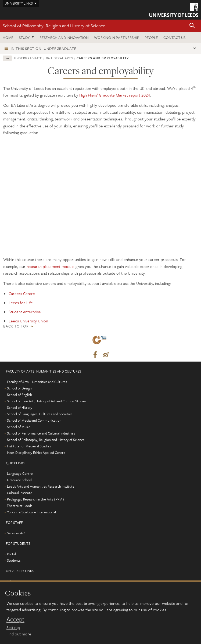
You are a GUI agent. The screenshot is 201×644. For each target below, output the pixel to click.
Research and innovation (64, 37)
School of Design (19, 388)
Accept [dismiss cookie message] (15, 619)
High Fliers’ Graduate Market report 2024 (115, 95)
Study (24, 37)
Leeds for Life (21, 303)
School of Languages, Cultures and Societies (40, 414)
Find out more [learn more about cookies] (19, 634)
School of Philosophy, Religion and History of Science (54, 26)
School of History (20, 407)
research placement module (51, 266)
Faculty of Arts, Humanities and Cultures (37, 382)
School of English (19, 395)
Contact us (174, 37)
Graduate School (19, 480)
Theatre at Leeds (19, 506)
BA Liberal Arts (59, 58)
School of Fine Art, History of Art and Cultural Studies (47, 401)
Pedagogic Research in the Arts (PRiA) (36, 499)
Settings (13, 627)
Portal (11, 554)
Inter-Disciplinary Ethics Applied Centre (36, 452)
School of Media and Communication (34, 420)
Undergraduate (28, 58)
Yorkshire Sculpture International (31, 512)
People (151, 37)
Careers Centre (22, 293)
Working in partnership (117, 37)
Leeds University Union (28, 321)
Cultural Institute (20, 493)
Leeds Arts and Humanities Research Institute (41, 486)
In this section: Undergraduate (44, 48)
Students (14, 560)
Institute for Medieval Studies (29, 446)
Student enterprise (25, 312)
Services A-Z (16, 533)
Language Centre (20, 473)
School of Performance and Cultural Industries (41, 433)
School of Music (19, 427)
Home (8, 37)
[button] (192, 26)
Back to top (16, 326)
